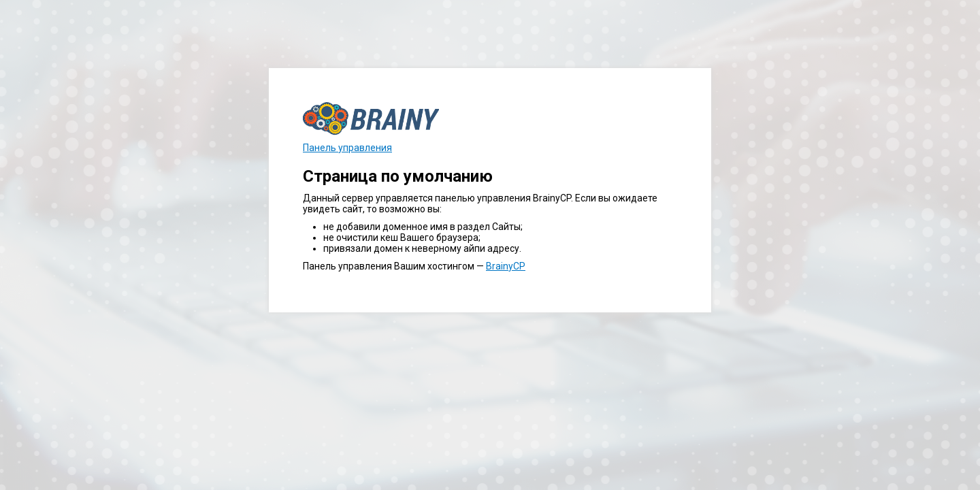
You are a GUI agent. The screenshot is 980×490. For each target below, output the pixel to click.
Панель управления (347, 148)
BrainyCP (506, 266)
